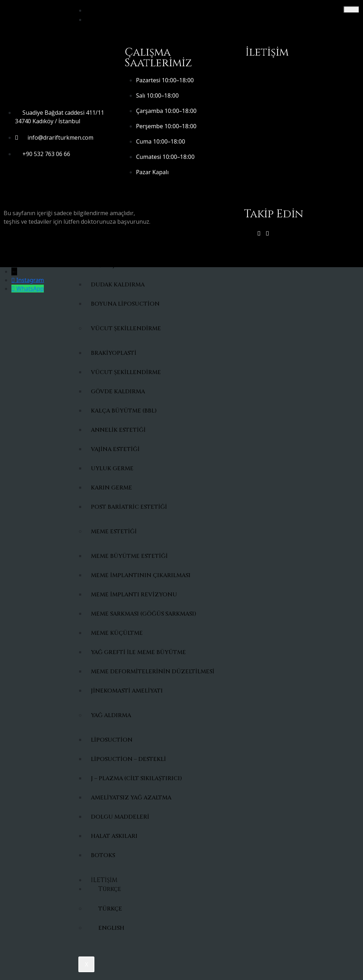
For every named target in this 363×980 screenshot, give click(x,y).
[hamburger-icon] (351, 10)
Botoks (103, 855)
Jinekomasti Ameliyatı (127, 691)
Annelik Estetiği (118, 430)
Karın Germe (112, 488)
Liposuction (112, 740)
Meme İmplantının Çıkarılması (141, 575)
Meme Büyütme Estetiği (129, 556)
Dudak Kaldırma (118, 285)
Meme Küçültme (117, 633)
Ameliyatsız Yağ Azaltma (131, 798)
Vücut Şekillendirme (126, 328)
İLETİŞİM (104, 880)
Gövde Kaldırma (118, 392)
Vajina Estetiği (115, 449)
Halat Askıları (114, 836)
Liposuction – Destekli (128, 759)
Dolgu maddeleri (120, 817)
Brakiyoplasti (114, 353)
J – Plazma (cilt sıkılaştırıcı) (136, 778)
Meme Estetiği (114, 532)
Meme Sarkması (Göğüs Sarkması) (144, 614)
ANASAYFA (106, 11)
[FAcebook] (268, 233)
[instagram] (259, 233)
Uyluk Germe (112, 468)
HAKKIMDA (108, 20)
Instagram (30, 280)
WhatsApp (30, 289)
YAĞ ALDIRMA (111, 715)
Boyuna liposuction (125, 304)
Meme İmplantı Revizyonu (134, 595)
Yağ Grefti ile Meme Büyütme (138, 652)
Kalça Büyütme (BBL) (124, 411)
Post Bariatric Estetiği (129, 507)
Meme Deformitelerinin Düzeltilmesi (145, 672)
